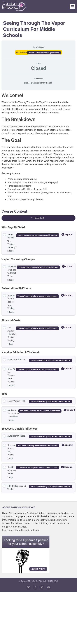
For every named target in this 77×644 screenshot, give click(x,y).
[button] (72, 6)
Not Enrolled (22, 52)
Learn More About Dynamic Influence (21, 530)
